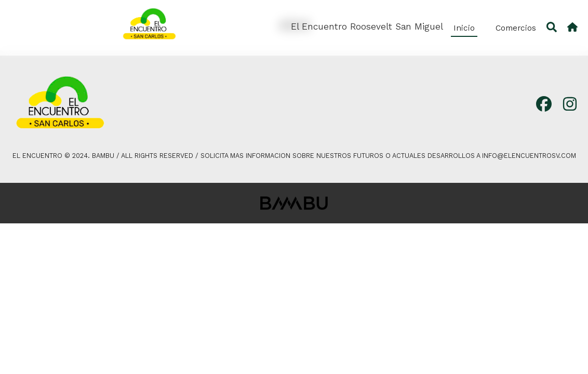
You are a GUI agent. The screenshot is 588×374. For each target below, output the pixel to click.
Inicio (464, 28)
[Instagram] (570, 105)
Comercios (516, 28)
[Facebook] (544, 105)
